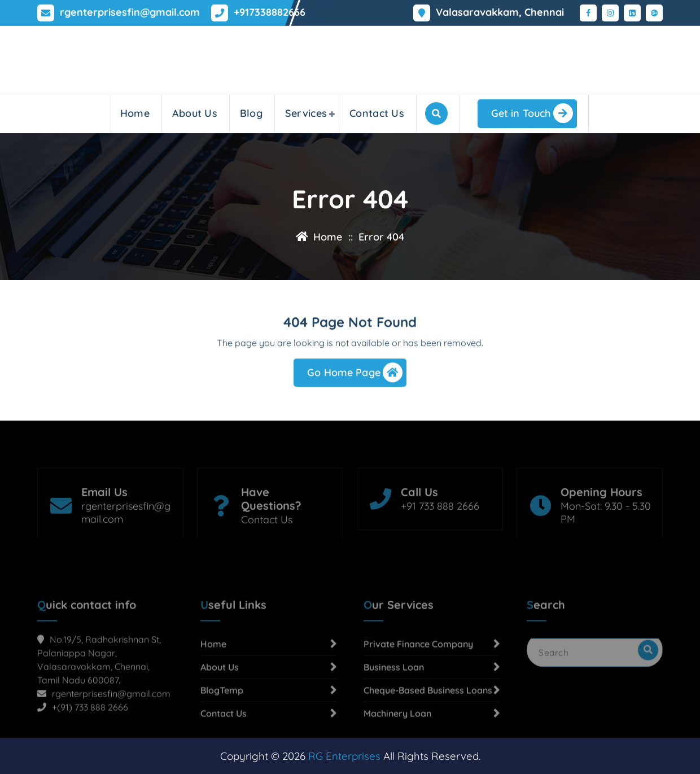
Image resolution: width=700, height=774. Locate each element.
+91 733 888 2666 (440, 532)
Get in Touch (532, 113)
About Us (195, 113)
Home (135, 113)
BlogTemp (222, 733)
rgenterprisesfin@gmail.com (130, 11)
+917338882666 (270, 11)
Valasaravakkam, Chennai (500, 11)
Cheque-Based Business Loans (428, 733)
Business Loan (394, 710)
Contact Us (377, 113)
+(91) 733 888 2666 (90, 750)
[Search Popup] (436, 113)
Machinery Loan (397, 756)
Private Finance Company (418, 687)
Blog (251, 113)
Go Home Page (355, 375)
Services (306, 113)
